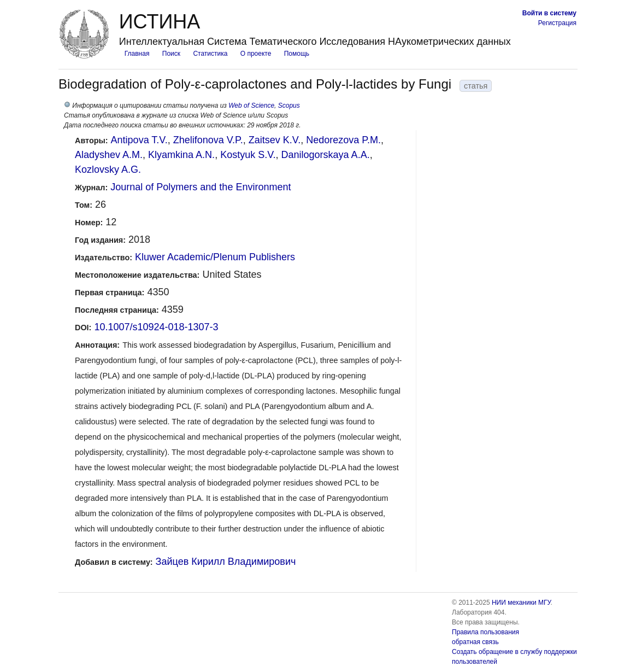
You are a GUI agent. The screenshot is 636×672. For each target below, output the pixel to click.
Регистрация (557, 23)
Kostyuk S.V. (248, 155)
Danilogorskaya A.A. (326, 155)
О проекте (256, 54)
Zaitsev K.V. (275, 140)
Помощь (297, 54)
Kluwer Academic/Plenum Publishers (215, 257)
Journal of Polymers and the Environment (201, 187)
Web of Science (251, 106)
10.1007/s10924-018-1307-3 (156, 327)
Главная (137, 54)
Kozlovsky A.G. (108, 170)
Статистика (210, 54)
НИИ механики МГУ (521, 603)
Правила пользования (485, 632)
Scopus (289, 106)
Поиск (171, 54)
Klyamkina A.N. (181, 155)
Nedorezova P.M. (343, 140)
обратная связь (475, 642)
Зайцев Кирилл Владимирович (226, 562)
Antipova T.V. (139, 140)
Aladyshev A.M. (109, 155)
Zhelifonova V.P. (208, 140)
